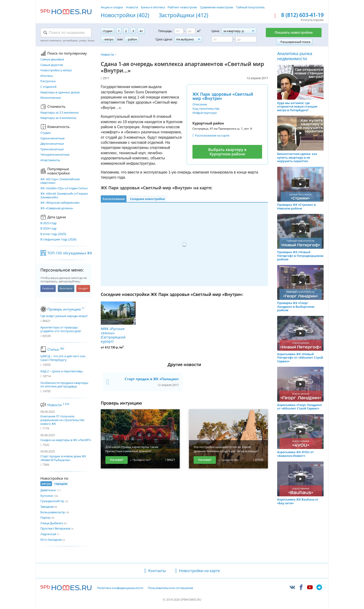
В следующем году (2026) (58, 239)
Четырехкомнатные (55, 155)
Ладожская (48, 534)
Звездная (47, 507)
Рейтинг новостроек (182, 7)
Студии (45, 133)
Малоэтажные (51, 98)
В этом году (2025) (53, 234)
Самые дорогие (52, 65)
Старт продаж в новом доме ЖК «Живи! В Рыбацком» (63, 458)
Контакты (157, 571)
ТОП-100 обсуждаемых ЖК (70, 253)
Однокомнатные (52, 138)
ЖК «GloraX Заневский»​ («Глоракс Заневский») (64, 195)
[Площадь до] (191, 31)
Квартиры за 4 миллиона (58, 118)
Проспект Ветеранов (55, 528)
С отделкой (48, 87)
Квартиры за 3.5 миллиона (59, 113)
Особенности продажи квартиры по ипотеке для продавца (64, 385)
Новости (132, 7)
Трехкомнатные (52, 149)
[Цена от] (222, 39)
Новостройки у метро (56, 70)
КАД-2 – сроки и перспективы (62, 371)
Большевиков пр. (53, 512)
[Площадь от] (179, 31)
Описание (200, 104)
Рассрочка (48, 81)
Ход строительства (206, 108)
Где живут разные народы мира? (64, 316)
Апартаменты (50, 160)
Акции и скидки (112, 7)
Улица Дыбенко (52, 523)
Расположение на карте (212, 135)
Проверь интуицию (66, 309)
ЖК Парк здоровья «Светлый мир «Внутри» (223, 96)
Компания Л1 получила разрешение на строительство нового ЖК (62, 420)
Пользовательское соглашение (171, 588)
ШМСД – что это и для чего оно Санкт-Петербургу (63, 358)
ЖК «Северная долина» (57, 208)
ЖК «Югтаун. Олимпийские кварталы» (60, 181)
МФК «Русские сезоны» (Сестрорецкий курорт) (118, 322)
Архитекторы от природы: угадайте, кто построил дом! (61, 329)
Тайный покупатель (250, 7)
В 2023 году (49, 223)
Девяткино (48, 490)
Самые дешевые (52, 59)
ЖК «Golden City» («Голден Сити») (64, 188)
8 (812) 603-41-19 (302, 15)
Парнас (46, 517)
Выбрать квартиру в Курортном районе (227, 152)
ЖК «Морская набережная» (60, 203)
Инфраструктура (205, 113)
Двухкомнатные (52, 144)
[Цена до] (246, 39)
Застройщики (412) (184, 15)
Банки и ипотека (153, 7)
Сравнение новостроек (217, 7)
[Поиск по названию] (66, 33)
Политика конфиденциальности (120, 588)
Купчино (47, 496)
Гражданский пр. (53, 501)
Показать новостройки (294, 32)
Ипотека (47, 76)
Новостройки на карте (199, 571)
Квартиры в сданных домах (60, 92)
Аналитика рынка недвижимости (295, 56)
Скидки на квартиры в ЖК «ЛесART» (66, 440)
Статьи (56, 349)
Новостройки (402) (125, 15)
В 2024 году (49, 229)
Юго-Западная (51, 540)
